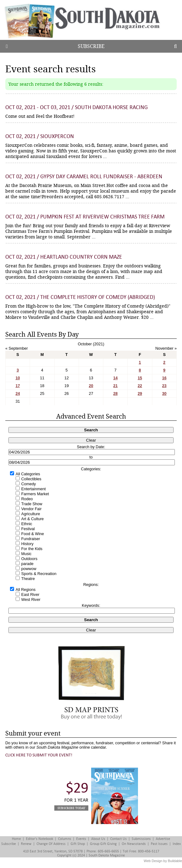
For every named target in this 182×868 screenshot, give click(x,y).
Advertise (163, 839)
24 (18, 394)
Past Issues (159, 844)
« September (17, 348)
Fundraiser (31, 539)
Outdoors (29, 559)
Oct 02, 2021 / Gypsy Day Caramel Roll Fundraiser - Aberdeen (84, 177)
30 (164, 394)
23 (164, 386)
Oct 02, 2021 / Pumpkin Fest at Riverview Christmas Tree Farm (85, 217)
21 (116, 386)
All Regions (26, 590)
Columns (65, 839)
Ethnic (27, 524)
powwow (29, 569)
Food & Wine (33, 534)
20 (91, 386)
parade (27, 564)
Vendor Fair (31, 509)
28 (116, 394)
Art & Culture (32, 519)
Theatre (28, 579)
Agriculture (31, 514)
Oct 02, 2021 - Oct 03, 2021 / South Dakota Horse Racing (76, 107)
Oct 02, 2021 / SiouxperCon (40, 136)
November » (166, 348)
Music (26, 554)
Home (16, 839)
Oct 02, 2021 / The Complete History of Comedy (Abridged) (80, 297)
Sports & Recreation (39, 574)
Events (81, 839)
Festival (28, 529)
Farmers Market (35, 494)
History (27, 544)
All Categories (28, 474)
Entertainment (33, 489)
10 (18, 378)
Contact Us (118, 839)
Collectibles (31, 479)
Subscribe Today (71, 808)
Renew (26, 844)
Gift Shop (78, 844)
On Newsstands (134, 844)
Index (177, 844)
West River (31, 600)
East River (30, 595)
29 (140, 394)
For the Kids (32, 549)
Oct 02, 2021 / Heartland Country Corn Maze (64, 257)
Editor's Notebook (39, 839)
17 (18, 386)
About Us (98, 839)
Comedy (29, 484)
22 (140, 386)
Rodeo (27, 499)
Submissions (141, 839)
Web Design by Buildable (163, 861)
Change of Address (51, 844)
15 (140, 378)
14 (116, 378)
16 (164, 378)
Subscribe (91, 46)
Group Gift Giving (103, 844)
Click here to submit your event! (39, 755)
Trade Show (32, 504)
